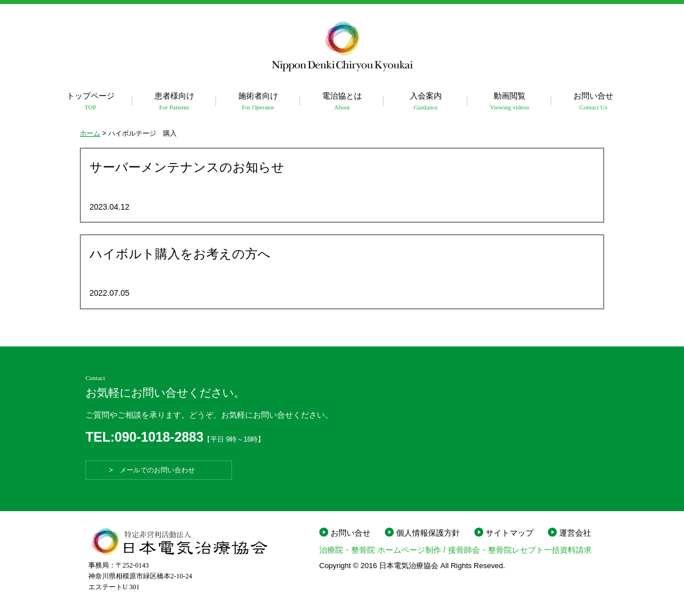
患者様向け (174, 102)
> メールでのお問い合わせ (159, 470)
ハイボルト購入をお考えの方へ (180, 254)
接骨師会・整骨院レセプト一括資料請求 (520, 550)
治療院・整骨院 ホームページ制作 (380, 550)
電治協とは (342, 102)
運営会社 (575, 533)
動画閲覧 (509, 102)
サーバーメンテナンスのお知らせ (187, 167)
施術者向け (258, 102)
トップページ (90, 102)
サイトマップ (510, 533)
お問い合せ (593, 102)
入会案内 (426, 102)
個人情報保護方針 (428, 533)
